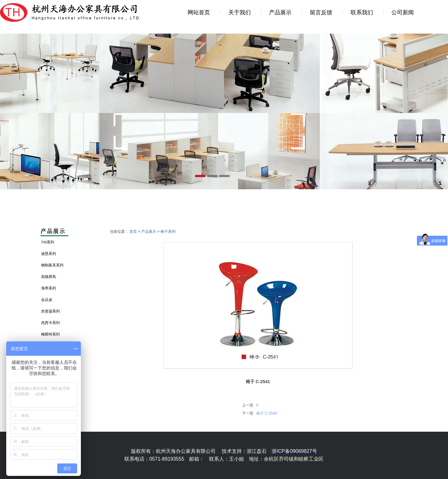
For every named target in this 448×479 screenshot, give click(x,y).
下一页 (248, 413)
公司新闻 (403, 12)
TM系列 (48, 242)
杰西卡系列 (50, 323)
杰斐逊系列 (50, 311)
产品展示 (280, 12)
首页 (133, 232)
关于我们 (240, 12)
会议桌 (47, 300)
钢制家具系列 (52, 265)
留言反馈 (321, 12)
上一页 (248, 405)
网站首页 (199, 12)
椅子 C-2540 (267, 413)
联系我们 (362, 12)
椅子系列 (168, 232)
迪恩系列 (49, 254)
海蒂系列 (49, 288)
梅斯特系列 (50, 334)
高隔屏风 (49, 277)
